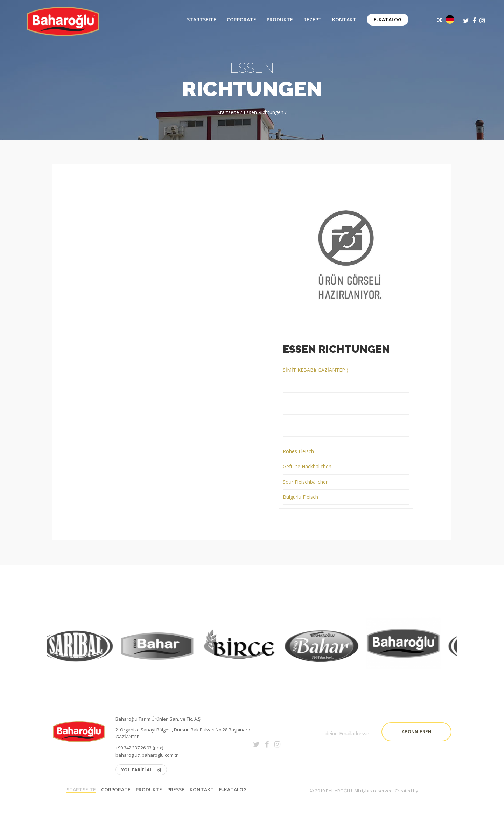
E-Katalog (388, 19)
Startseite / (230, 112)
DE (445, 19)
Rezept (313, 20)
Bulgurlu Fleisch (300, 497)
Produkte (280, 20)
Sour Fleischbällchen (306, 482)
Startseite (202, 20)
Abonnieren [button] (417, 732)
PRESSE (176, 790)
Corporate (241, 20)
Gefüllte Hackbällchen (307, 466)
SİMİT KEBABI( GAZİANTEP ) (316, 370)
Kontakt (344, 20)
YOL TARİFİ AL (141, 770)
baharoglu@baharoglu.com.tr (147, 755)
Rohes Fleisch (298, 451)
